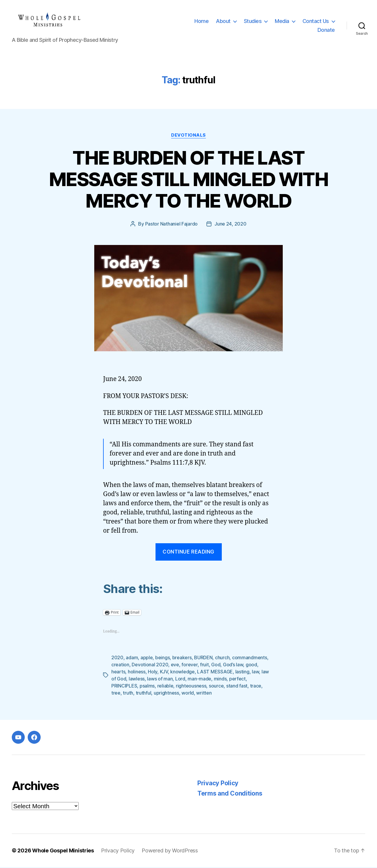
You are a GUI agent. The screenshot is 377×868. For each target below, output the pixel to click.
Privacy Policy (218, 784)
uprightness (166, 694)
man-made (199, 680)
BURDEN (203, 658)
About (223, 22)
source (216, 687)
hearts (118, 672)
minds (220, 680)
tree (116, 694)
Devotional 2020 (150, 665)
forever (189, 665)
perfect (237, 680)
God (216, 665)
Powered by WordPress (170, 851)
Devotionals (188, 136)
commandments (250, 658)
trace (256, 687)
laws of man (160, 680)
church (222, 658)
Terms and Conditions (230, 794)
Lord (180, 680)
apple (147, 658)
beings (162, 658)
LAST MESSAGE (215, 672)
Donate (326, 30)
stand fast (237, 687)
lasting (242, 672)
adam (132, 658)
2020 (117, 658)
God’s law (233, 665)
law (255, 672)
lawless (137, 680)
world (188, 694)
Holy (153, 672)
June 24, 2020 (230, 225)
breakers (182, 658)
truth (128, 694)
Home (201, 22)
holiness (137, 672)
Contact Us (316, 22)
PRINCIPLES (124, 687)
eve (175, 665)
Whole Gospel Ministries (63, 851)
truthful (144, 694)
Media (282, 22)
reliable (165, 687)
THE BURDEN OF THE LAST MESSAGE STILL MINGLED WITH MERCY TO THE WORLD (188, 180)
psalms (147, 687)
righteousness (191, 687)
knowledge (182, 672)
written (204, 694)
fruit (204, 665)
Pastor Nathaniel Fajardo (172, 225)
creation (120, 665)
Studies (253, 22)
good (251, 665)
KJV (164, 672)
